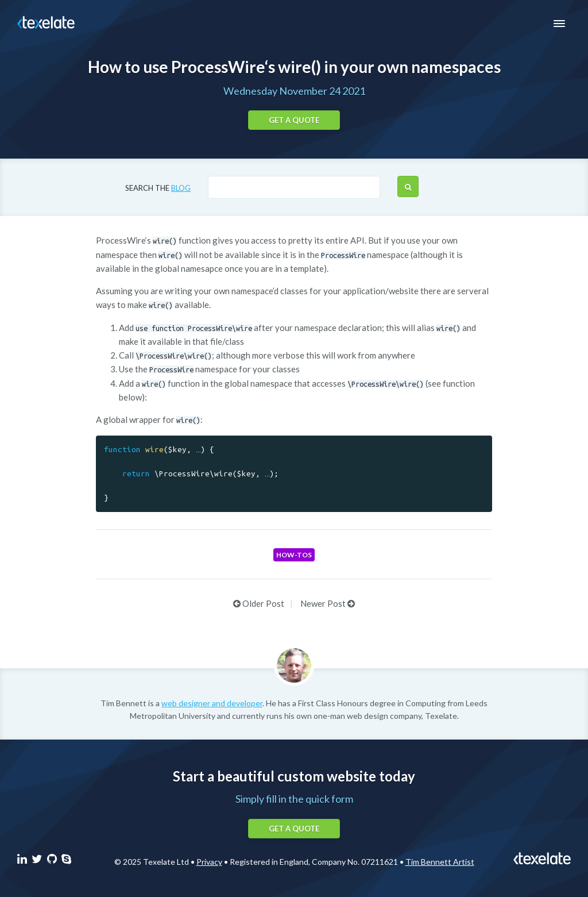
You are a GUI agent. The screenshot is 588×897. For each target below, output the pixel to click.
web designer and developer (212, 703)
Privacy (209, 862)
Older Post (259, 603)
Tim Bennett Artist (440, 862)
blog (181, 188)
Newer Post (328, 603)
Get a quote (294, 120)
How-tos (294, 555)
